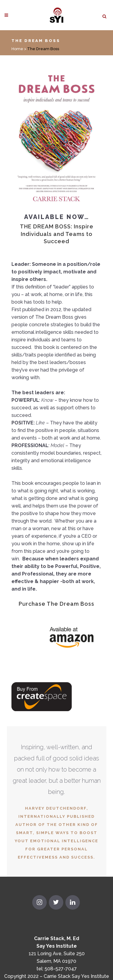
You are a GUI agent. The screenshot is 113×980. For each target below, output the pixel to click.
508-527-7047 (61, 969)
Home (17, 49)
